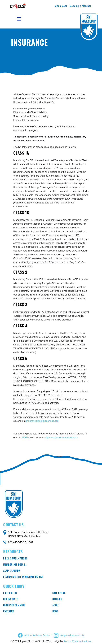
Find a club (10, 593)
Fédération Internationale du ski (23, 577)
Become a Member (80, 6)
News (55, 612)
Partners (9, 612)
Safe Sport (59, 593)
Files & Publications (15, 559)
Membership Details (15, 565)
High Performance (14, 606)
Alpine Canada (12, 571)
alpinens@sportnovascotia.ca (61, 437)
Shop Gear (61, 6)
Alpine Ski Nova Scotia (37, 635)
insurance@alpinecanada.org (42, 421)
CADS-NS (57, 599)
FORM (26, 437)
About (56, 606)
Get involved (11, 599)
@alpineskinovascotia (72, 635)
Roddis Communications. (78, 641)
